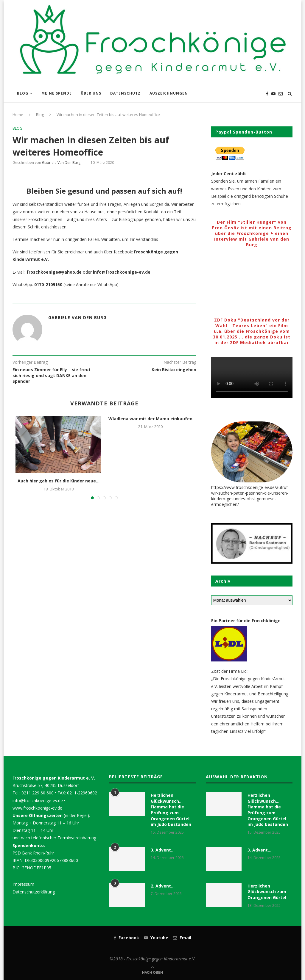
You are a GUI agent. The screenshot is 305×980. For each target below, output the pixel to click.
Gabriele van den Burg (61, 163)
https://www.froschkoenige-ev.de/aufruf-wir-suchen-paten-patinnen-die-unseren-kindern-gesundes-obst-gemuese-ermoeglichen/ (250, 496)
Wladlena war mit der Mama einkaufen (150, 419)
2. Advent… (163, 886)
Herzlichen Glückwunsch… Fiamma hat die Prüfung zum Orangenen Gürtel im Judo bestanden (171, 810)
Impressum (23, 884)
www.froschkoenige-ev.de (37, 808)
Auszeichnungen (169, 93)
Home (18, 115)
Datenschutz (125, 93)
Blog (23, 93)
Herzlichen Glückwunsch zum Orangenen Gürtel (267, 892)
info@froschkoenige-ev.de (38, 801)
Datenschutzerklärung (34, 892)
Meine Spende (57, 93)
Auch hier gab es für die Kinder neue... (59, 481)
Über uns (91, 93)
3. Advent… (163, 850)
